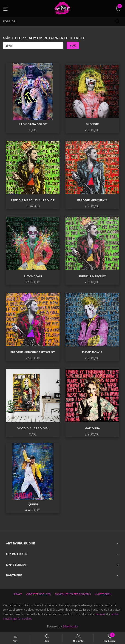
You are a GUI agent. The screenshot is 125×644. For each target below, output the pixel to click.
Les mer (100, 614)
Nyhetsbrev (103, 594)
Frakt (18, 594)
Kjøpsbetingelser (38, 594)
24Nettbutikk (70, 626)
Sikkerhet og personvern (73, 594)
